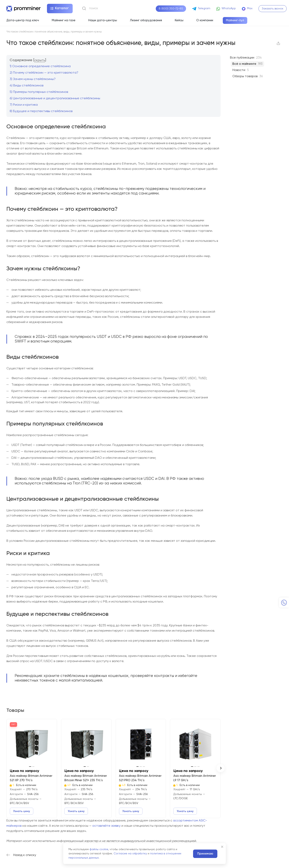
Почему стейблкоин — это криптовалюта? (44, 73)
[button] (221, 768)
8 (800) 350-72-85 (171, 9)
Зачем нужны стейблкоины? (33, 79)
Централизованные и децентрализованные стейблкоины (55, 98)
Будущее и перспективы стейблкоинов (41, 111)
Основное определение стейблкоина (40, 66)
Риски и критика (24, 105)
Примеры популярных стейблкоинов (39, 92)
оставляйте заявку (106, 826)
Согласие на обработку (130, 854)
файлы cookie (99, 849)
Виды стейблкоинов (26, 86)
